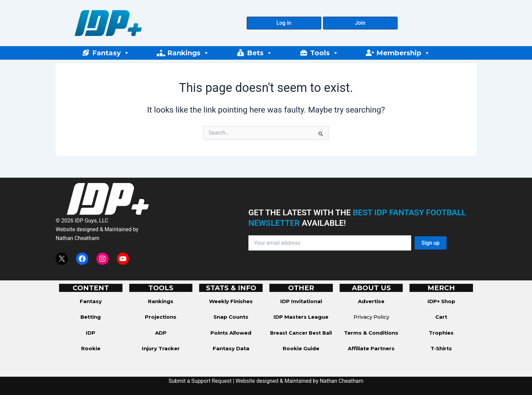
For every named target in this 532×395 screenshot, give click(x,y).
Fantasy (111, 53)
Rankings (188, 53)
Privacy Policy (371, 317)
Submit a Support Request (200, 381)
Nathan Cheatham (78, 238)
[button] (284, 23)
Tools (324, 53)
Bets (260, 53)
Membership (403, 53)
